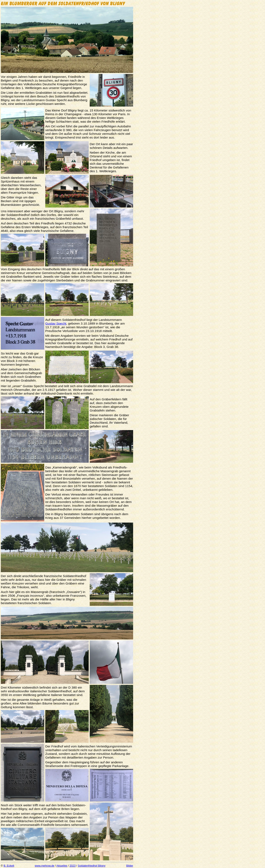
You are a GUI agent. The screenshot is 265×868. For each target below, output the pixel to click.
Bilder (130, 866)
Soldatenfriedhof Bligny (92, 866)
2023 (72, 866)
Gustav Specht (56, 323)
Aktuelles (62, 866)
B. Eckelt (9, 866)
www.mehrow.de (45, 866)
